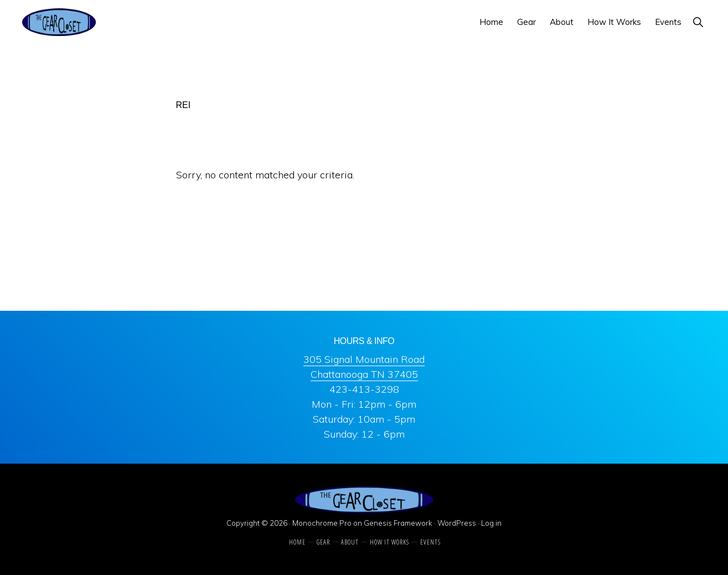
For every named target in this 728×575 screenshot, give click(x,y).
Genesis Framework (398, 523)
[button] (698, 22)
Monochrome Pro (322, 523)
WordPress (457, 523)
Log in (491, 523)
